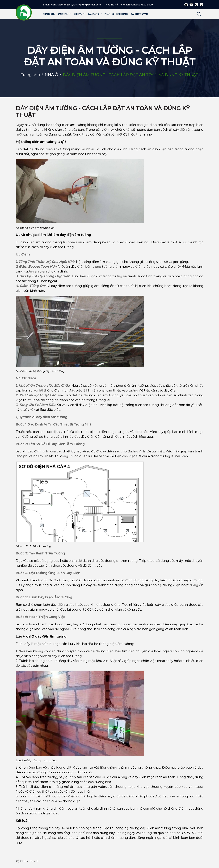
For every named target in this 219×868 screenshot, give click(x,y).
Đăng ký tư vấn (139, 14)
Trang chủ (49, 14)
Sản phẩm (64, 14)
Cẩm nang (95, 14)
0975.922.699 (145, 5)
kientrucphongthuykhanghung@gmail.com (76, 5)
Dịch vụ (80, 14)
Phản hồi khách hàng (116, 14)
